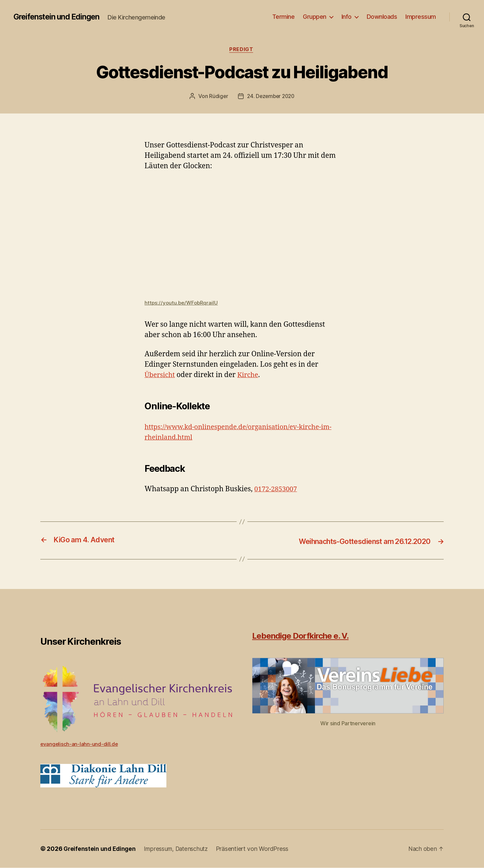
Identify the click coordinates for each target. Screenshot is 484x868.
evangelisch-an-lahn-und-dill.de (80, 744)
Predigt (242, 50)
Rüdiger (217, 97)
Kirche (250, 376)
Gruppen (315, 17)
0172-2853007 (277, 490)
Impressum (421, 17)
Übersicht (161, 376)
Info (347, 17)
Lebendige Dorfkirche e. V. (300, 636)
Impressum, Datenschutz (179, 849)
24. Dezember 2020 (271, 97)
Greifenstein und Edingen (59, 17)
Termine (284, 17)
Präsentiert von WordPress (257, 849)
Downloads (382, 17)
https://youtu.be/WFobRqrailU (183, 304)
